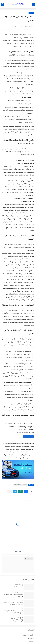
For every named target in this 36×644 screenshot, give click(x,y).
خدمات (31, 13)
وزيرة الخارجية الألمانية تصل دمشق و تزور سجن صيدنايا (13, 620)
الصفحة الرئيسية (28, 635)
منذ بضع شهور (18, 584)
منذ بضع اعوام (18, 593)
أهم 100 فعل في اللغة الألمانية (15, 586)
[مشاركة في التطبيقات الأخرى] (10, 491)
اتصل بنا (30, 638)
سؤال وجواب (18, 485)
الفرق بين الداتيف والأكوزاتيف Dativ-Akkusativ (13, 595)
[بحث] (2, 4)
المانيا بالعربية (18, 4)
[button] (26, 491)
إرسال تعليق (28, 559)
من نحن (31, 641)
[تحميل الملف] (29, 437)
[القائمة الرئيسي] (34, 4)
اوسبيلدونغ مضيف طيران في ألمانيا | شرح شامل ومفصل (13, 612)
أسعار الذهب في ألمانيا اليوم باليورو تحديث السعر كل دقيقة (13, 604)
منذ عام (20, 609)
